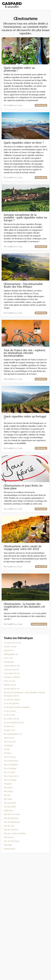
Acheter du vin (10, 647)
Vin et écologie (10, 780)
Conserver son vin (11, 669)
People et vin (9, 730)
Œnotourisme (10, 849)
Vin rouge (8, 799)
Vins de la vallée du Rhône (15, 833)
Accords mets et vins (13, 643)
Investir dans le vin (12, 689)
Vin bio (7, 749)
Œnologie (8, 845)
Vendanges (8, 745)
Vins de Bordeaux (11, 818)
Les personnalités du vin (14, 722)
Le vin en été (9, 715)
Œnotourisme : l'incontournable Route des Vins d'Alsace (23, 285)
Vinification (8, 810)
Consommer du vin (12, 673)
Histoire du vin (10, 685)
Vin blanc (8, 753)
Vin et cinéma (10, 757)
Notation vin (9, 726)
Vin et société (10, 772)
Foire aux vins (10, 681)
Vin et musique (10, 768)
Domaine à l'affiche (12, 677)
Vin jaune (8, 784)
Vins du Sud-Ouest (12, 841)
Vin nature (8, 787)
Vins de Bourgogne (12, 822)
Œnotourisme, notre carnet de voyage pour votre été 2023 (23, 548)
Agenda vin (9, 650)
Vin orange (8, 791)
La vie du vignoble (11, 703)
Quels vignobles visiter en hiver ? (24, 143)
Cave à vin (8, 658)
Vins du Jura (9, 837)
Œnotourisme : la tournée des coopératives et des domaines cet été (24, 607)
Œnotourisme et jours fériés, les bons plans (23, 487)
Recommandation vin (13, 734)
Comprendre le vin (12, 666)
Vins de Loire (9, 826)
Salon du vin (9, 738)
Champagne (9, 662)
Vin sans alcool (10, 803)
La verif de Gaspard (12, 700)
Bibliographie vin (11, 654)
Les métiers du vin (11, 719)
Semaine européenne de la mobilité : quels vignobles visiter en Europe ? (25, 218)
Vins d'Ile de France (12, 814)
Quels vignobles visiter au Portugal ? (25, 418)
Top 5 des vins (10, 742)
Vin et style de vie (11, 776)
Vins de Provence (11, 830)
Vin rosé (7, 795)
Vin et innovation (11, 761)
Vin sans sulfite (10, 807)
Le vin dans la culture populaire (17, 707)
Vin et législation (11, 765)
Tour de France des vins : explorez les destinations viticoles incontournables (25, 353)
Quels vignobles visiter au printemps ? (19, 69)
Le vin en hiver (10, 711)
